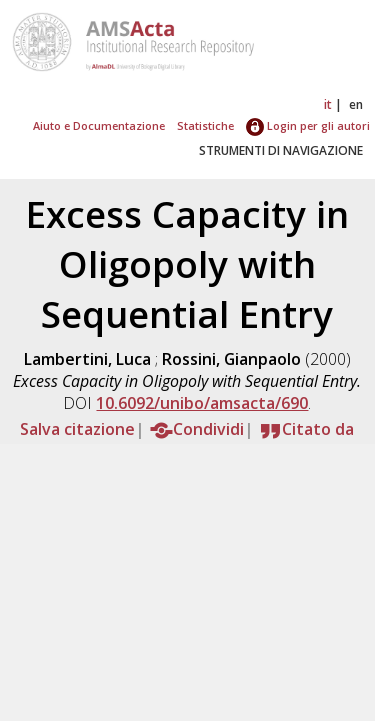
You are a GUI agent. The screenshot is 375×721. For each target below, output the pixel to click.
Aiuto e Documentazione (99, 125)
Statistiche (205, 125)
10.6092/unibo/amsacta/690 (202, 403)
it (328, 104)
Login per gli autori (308, 125)
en (356, 104)
